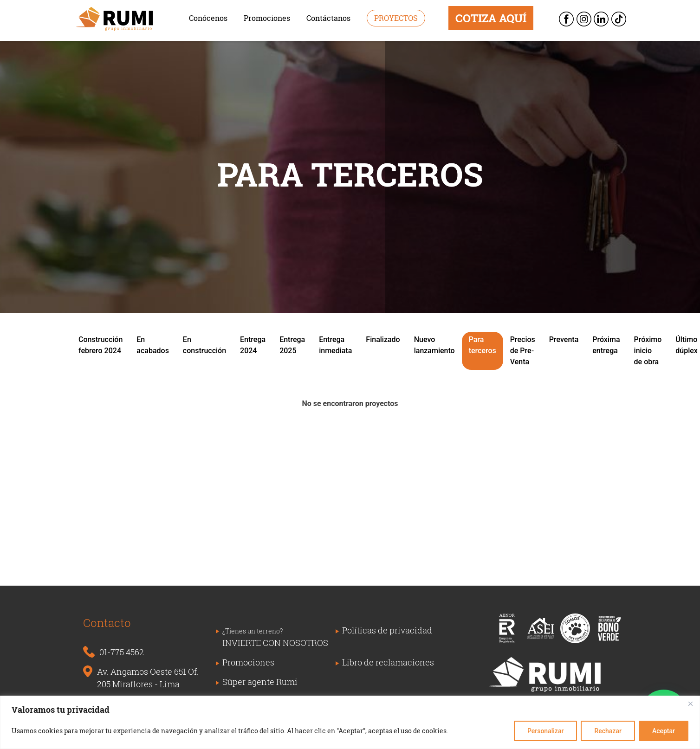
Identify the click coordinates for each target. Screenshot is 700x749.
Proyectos (396, 18)
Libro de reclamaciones (388, 662)
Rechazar (608, 731)
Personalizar (545, 731)
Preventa (564, 339)
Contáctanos (328, 18)
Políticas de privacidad (387, 630)
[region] (350, 722)
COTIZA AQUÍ (491, 18)
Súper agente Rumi (260, 682)
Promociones (267, 18)
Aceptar (664, 731)
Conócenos (208, 18)
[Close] (690, 704)
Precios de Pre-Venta (523, 351)
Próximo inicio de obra (648, 351)
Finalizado (383, 339)
